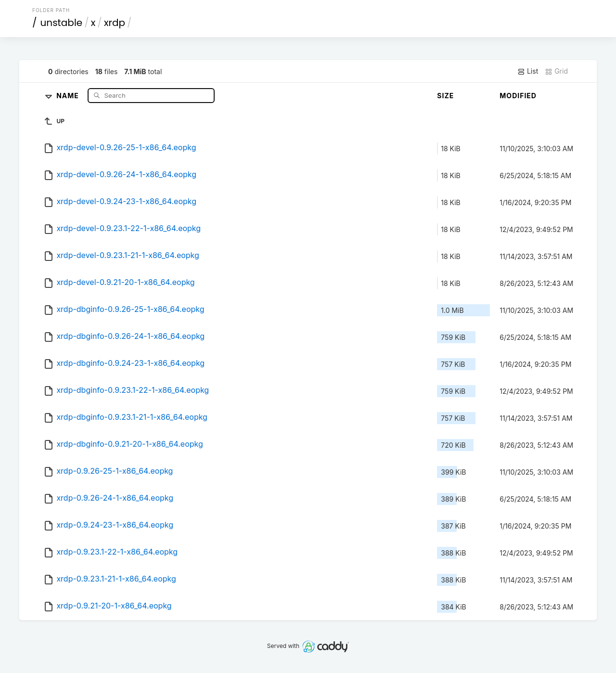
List (528, 71)
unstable (62, 23)
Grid (556, 71)
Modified (518, 96)
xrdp (115, 23)
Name (69, 95)
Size (445, 96)
